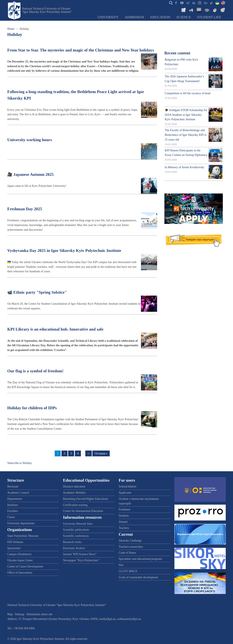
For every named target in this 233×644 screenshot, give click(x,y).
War (121, 565)
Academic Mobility (74, 493)
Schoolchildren (128, 486)
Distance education (74, 486)
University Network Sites (78, 524)
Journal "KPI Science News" (80, 554)
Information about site (39, 614)
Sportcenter (14, 548)
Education (160, 17)
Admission (134, 17)
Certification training (75, 505)
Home (11, 29)
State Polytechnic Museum (23, 536)
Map (10, 614)
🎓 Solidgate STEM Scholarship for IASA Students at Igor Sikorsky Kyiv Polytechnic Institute (186, 115)
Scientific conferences (76, 536)
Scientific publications (76, 530)
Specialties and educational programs (140, 559)
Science (184, 17)
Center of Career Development (25, 566)
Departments (15, 499)
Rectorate (13, 486)
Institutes (13, 505)
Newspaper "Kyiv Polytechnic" (81, 560)
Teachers (124, 528)
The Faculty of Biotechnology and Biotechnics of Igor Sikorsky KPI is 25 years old (186, 135)
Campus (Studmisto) (19, 554)
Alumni (123, 522)
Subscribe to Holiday (20, 463)
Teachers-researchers (131, 547)
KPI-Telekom (15, 542)
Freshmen (125, 509)
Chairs (11, 517)
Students (124, 516)
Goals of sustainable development (138, 577)
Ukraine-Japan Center (20, 560)
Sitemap (20, 614)
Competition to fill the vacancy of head (188, 93)
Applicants (125, 493)
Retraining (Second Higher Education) (85, 499)
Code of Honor (128, 553)
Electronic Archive (74, 548)
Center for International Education (83, 511)
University (108, 17)
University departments (21, 523)
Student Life (209, 17)
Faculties (13, 511)
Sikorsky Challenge (130, 541)
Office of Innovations (20, 573)
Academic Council (18, 493)
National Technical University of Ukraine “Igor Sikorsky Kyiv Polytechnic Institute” (47, 10)
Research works (72, 542)
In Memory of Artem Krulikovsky (185, 167)
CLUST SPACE (128, 571)
